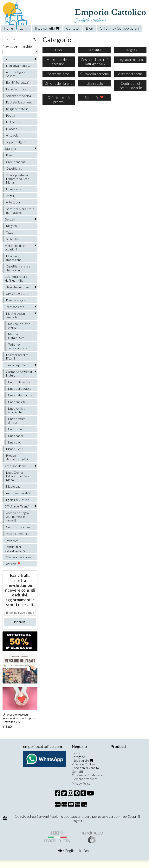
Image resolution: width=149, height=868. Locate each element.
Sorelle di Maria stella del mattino (20, 211)
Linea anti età (17, 402)
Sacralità (10, 148)
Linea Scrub (16, 429)
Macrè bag (13, 486)
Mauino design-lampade (16, 315)
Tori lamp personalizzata (17, 346)
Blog (90, 28)
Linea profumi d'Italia (17, 420)
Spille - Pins (13, 239)
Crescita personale (19, 527)
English (71, 851)
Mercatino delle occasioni (15, 247)
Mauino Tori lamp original (19, 325)
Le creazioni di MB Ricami (18, 356)
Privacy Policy (81, 783)
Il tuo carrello (47, 28)
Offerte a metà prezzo (19, 557)
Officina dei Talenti (16, 506)
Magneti (11, 226)
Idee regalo (12, 540)
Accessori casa (14, 307)
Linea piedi (15, 442)
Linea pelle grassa (19, 388)
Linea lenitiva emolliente (16, 410)
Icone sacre (14, 189)
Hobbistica (13, 122)
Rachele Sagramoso (19, 102)
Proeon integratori (18, 300)
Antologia (12, 135)
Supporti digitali (16, 142)
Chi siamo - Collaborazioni (120, 28)
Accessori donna (15, 466)
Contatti (73, 28)
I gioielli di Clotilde (18, 500)
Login (24, 28)
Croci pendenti (16, 162)
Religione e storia (17, 109)
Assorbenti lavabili (18, 493)
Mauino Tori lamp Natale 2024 (19, 336)
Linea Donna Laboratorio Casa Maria (18, 476)
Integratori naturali (17, 287)
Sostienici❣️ (13, 564)
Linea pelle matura (20, 395)
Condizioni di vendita (85, 768)
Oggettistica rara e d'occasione (18, 268)
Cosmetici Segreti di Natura (19, 373)
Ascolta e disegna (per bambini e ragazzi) (17, 516)
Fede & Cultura (16, 89)
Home (8, 28)
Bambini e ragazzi (17, 82)
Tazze (10, 232)
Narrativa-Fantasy (18, 65)
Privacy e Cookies (84, 764)
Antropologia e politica (16, 74)
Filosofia (12, 129)
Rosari (10, 155)
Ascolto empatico (18, 534)
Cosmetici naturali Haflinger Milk (16, 278)
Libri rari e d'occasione (14, 258)
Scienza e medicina (18, 96)
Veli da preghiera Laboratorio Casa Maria (18, 179)
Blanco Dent (14, 449)
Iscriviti (20, 622)
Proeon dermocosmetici (17, 457)
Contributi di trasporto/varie (15, 548)
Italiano (85, 851)
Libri (7, 59)
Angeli (10, 196)
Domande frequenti (85, 779)
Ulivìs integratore (17, 293)
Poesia (10, 115)
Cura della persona (17, 365)
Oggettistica (14, 168)
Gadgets (10, 219)
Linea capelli (16, 436)
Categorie (78, 757)
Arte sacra (13, 202)
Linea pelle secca (19, 382)
